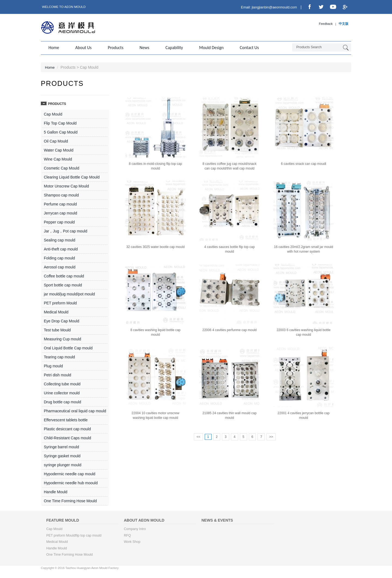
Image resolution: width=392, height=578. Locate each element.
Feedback (325, 24)
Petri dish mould (57, 374)
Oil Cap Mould (56, 141)
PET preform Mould (60, 302)
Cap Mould (53, 114)
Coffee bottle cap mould (64, 276)
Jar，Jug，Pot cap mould (66, 231)
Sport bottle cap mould (63, 285)
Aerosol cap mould (60, 267)
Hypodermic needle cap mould (70, 473)
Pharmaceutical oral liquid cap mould (75, 410)
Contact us (244, 48)
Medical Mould (56, 311)
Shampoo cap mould (61, 195)
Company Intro (135, 529)
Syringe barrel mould (61, 446)
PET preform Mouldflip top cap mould (75, 535)
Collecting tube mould (62, 383)
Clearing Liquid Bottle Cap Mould (72, 177)
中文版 (344, 24)
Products (114, 48)
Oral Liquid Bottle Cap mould (68, 347)
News (142, 48)
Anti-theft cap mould (61, 249)
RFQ (128, 535)
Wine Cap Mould (58, 159)
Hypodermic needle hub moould (71, 482)
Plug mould (53, 365)
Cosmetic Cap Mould (62, 168)
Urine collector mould (62, 392)
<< (198, 436)
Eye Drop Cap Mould (62, 320)
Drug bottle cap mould (62, 401)
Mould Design (207, 48)
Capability (170, 48)
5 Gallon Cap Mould (61, 132)
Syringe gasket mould (62, 455)
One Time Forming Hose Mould (70, 500)
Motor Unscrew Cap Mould (66, 186)
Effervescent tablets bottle (66, 419)
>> (271, 436)
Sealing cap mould (59, 240)
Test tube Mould (57, 329)
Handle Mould (56, 491)
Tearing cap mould (59, 356)
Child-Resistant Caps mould (68, 437)
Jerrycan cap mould (60, 213)
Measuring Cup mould (62, 338)
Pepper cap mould (59, 222)
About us (82, 48)
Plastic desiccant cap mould (67, 428)
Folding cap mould (59, 258)
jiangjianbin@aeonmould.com (272, 7)
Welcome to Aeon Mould (64, 7)
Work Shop (132, 542)
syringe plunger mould (63, 464)
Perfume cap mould (60, 204)
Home (54, 48)
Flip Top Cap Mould (60, 123)
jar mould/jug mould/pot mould (69, 293)
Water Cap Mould (59, 150)
